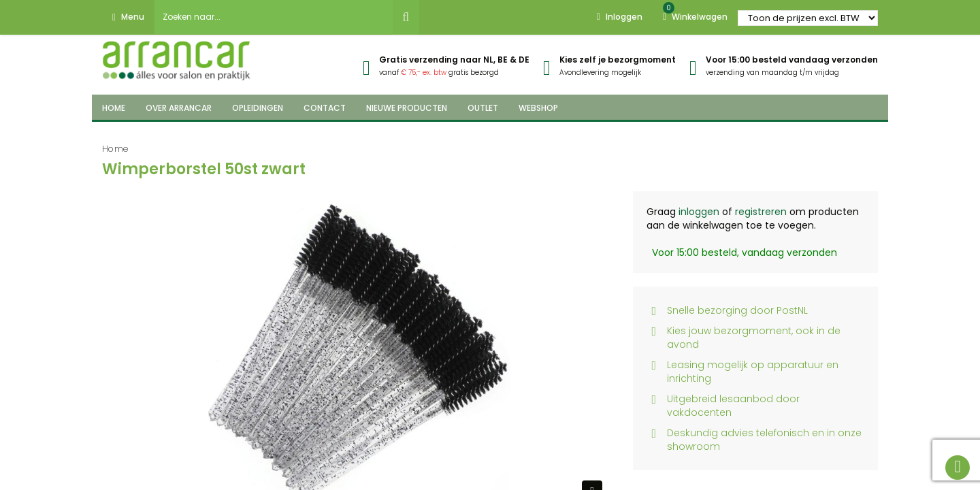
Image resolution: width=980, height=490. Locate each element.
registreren (761, 212)
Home (115, 149)
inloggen (699, 212)
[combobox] (274, 17)
